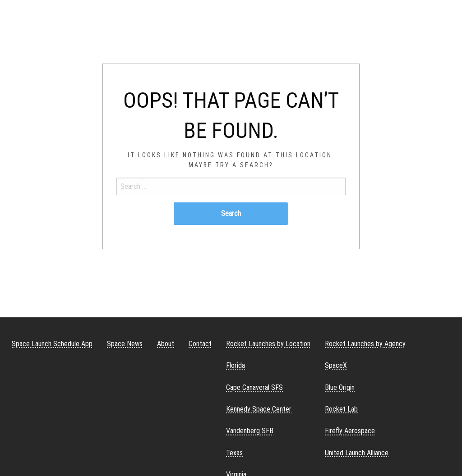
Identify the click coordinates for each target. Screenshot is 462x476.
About (166, 344)
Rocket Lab (341, 409)
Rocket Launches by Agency (365, 344)
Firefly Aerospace (350, 431)
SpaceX (336, 365)
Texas (234, 453)
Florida (236, 365)
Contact (200, 344)
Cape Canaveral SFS (254, 387)
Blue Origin (340, 387)
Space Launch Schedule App (52, 344)
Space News (125, 344)
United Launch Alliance (357, 453)
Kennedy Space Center (259, 409)
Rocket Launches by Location (268, 344)
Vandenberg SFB (250, 431)
